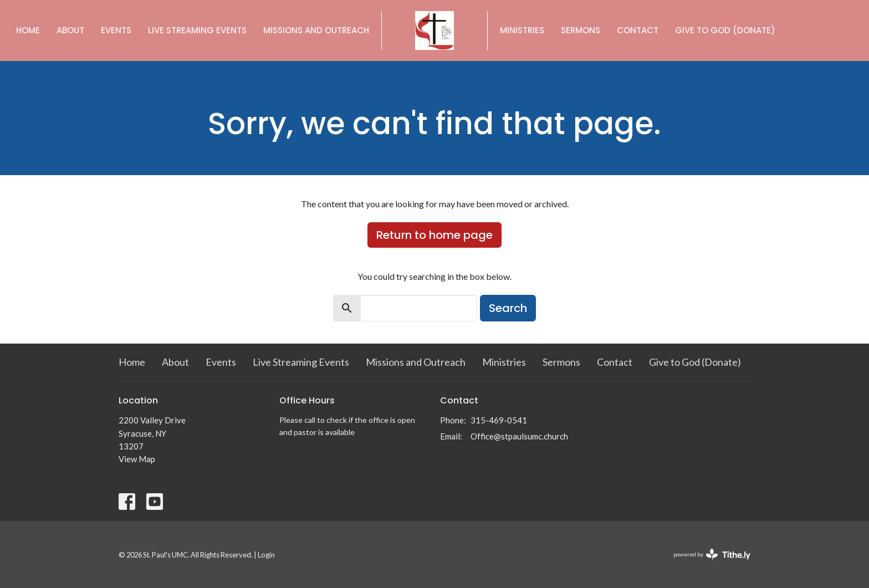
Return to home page (434, 235)
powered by (712, 554)
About (70, 30)
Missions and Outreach (316, 30)
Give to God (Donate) (725, 30)
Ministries (522, 30)
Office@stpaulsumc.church (519, 436)
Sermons (581, 30)
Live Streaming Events (197, 30)
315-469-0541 (499, 420)
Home (28, 30)
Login (266, 555)
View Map (137, 459)
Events (116, 30)
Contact (638, 30)
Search (508, 308)
